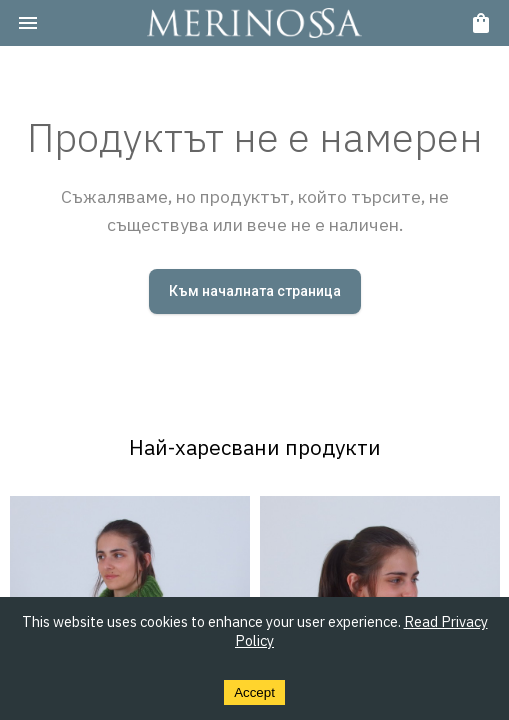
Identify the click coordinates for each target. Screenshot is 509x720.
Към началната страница (255, 291)
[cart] (481, 23)
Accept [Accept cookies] (254, 692)
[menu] (28, 23)
